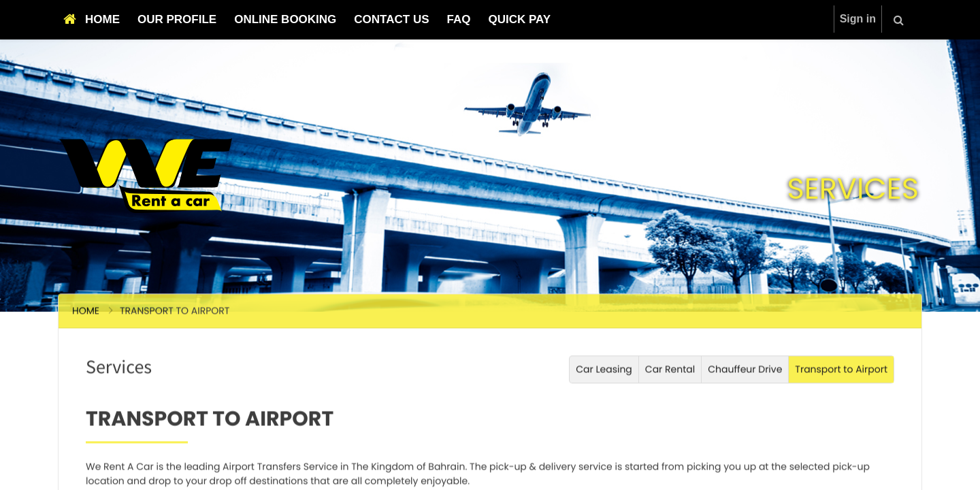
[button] (899, 20)
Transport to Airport (841, 446)
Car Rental (670, 446)
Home (86, 387)
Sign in (858, 19)
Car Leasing (604, 446)
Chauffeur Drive (745, 446)
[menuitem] (92, 20)
